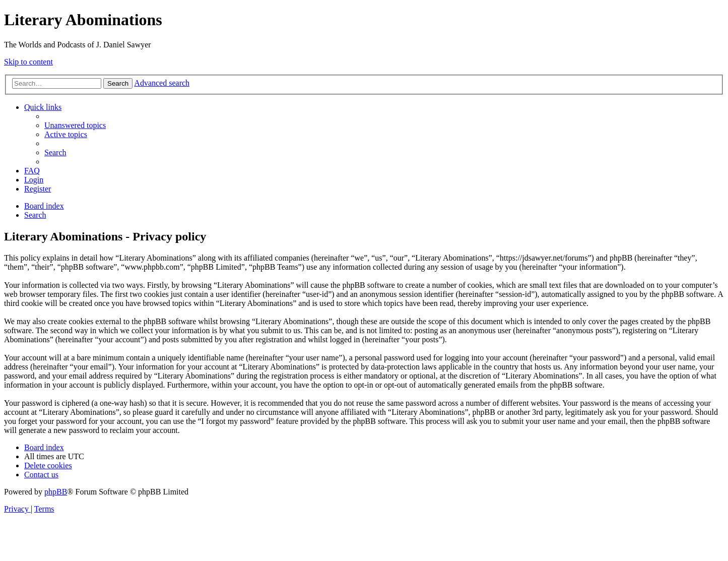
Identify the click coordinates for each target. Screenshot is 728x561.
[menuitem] (75, 125)
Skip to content (28, 62)
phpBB (56, 492)
